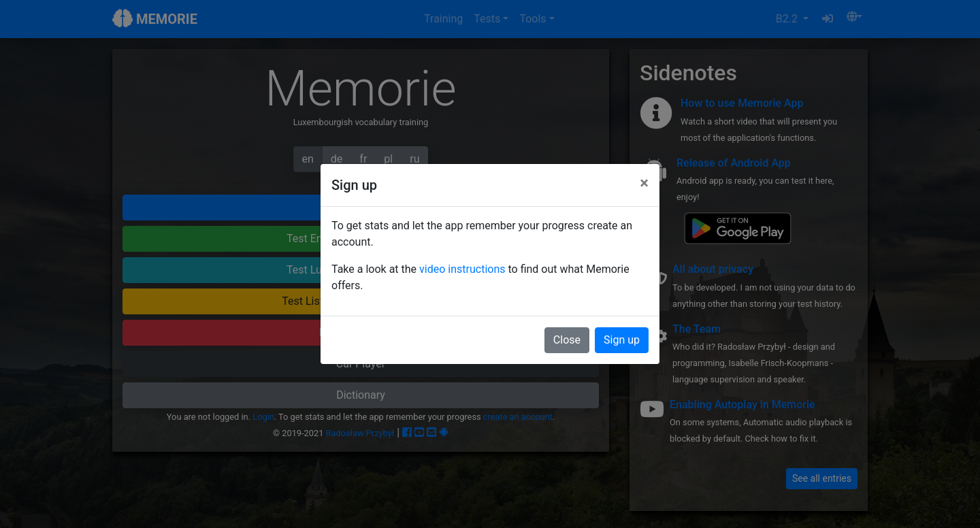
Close (567, 340)
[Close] (644, 183)
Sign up (622, 340)
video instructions (462, 269)
